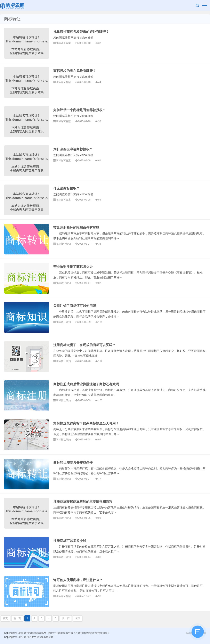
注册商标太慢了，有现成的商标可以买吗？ (84, 345)
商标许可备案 (63, 43)
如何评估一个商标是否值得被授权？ (80, 110)
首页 (5, 618)
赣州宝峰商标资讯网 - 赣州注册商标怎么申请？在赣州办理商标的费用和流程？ (13, 5)
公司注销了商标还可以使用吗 (75, 306)
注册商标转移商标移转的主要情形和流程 (83, 502)
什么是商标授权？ (66, 188)
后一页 (66, 618)
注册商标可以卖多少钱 (70, 541)
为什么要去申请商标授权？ (73, 149)
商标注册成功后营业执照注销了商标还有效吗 (86, 384)
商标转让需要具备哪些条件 (73, 462)
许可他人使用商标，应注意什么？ (78, 580)
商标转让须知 (63, 244)
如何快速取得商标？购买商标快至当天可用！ (86, 423)
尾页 (78, 618)
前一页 (17, 618)
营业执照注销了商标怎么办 (73, 267)
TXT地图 (190, 633)
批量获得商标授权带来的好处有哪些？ (81, 32)
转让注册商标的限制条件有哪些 (76, 227)
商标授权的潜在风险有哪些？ (75, 71)
